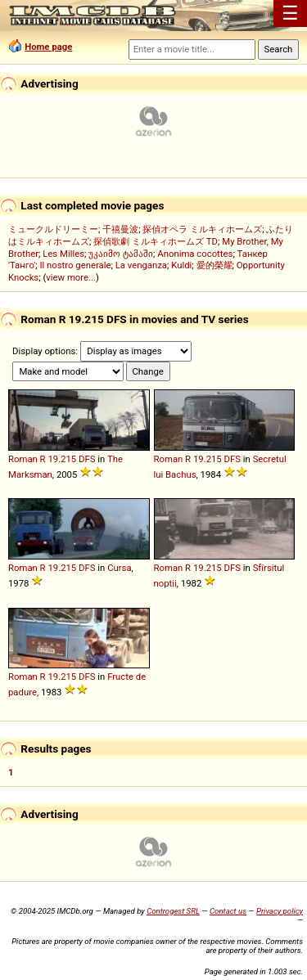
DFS (87, 459)
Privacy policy (280, 911)
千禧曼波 (120, 229)
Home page (48, 47)
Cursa (119, 568)
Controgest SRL (173, 911)
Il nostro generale (75, 265)
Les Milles (63, 254)
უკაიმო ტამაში (121, 254)
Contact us (228, 911)
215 (68, 459)
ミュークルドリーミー (53, 229)
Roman (23, 459)
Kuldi (181, 265)
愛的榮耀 (214, 265)
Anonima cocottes (195, 254)
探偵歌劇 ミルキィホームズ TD (156, 241)
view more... (71, 277)
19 (53, 459)
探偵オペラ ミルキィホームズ (202, 229)
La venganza (141, 265)
